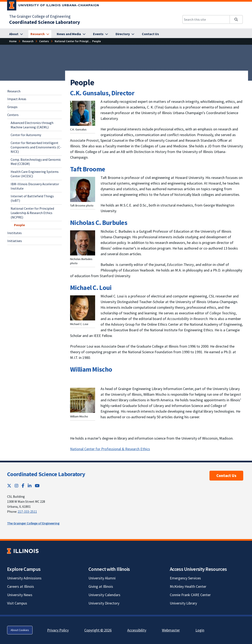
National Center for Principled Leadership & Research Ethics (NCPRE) (32, 213)
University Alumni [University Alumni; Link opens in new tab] (102, 578)
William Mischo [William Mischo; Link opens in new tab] (91, 369)
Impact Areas (17, 99)
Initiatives (15, 241)
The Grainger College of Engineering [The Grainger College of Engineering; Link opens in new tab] (40, 16)
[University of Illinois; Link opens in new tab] (23, 551)
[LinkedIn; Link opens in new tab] (30, 486)
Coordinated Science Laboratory (46, 474)
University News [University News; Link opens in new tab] (20, 595)
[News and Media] (71, 34)
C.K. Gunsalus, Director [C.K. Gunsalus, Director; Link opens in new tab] (102, 93)
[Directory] (125, 34)
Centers (13, 115)
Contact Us (226, 476)
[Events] (101, 34)
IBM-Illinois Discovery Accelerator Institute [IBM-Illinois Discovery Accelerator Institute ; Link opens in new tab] (35, 186)
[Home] (13, 41)
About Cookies (20, 630)
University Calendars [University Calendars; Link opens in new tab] (104, 595)
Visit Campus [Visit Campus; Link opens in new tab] (17, 603)
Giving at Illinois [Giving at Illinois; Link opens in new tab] (101, 586)
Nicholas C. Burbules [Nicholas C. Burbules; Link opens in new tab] (99, 223)
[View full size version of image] (83, 113)
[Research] (40, 34)
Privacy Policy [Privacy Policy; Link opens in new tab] (58, 630)
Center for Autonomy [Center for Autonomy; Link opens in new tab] (26, 135)
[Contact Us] (150, 34)
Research (14, 91)
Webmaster (171, 630)
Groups (12, 107)
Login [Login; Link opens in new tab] (200, 630)
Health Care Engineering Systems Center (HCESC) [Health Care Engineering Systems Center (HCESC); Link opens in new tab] (35, 174)
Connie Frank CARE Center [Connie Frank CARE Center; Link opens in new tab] (190, 595)
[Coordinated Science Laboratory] (45, 22)
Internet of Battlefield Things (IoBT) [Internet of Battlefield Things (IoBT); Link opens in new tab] (32, 198)
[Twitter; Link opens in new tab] (9, 486)
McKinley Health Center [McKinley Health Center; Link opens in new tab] (188, 586)
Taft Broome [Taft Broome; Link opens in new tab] (88, 169)
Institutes (14, 233)
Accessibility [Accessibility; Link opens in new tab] (137, 630)
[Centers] (44, 41)
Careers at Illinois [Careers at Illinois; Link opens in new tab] (21, 586)
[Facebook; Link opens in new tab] (23, 486)
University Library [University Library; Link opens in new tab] (183, 603)
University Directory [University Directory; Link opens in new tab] (104, 603)
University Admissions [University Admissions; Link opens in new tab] (24, 578)
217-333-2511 (27, 511)
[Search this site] (206, 19)
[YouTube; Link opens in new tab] (37, 486)
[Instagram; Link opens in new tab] (16, 486)
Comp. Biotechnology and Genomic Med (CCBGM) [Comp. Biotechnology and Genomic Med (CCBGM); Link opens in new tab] (36, 162)
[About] (16, 34)
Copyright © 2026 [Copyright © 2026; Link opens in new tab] (98, 630)
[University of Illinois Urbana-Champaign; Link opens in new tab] (53, 6)
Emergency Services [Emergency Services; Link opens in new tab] (185, 578)
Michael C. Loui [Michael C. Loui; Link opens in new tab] (91, 288)
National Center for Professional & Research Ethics (110, 449)
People (19, 225)
